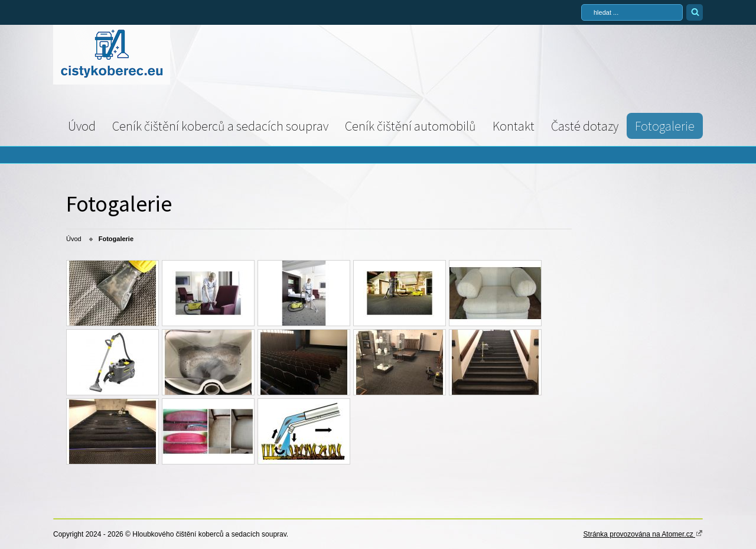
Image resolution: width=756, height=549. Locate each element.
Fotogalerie (665, 126)
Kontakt (514, 126)
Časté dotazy (585, 126)
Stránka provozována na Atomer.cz (643, 534)
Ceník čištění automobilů (410, 126)
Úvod (82, 126)
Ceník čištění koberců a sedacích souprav (220, 126)
